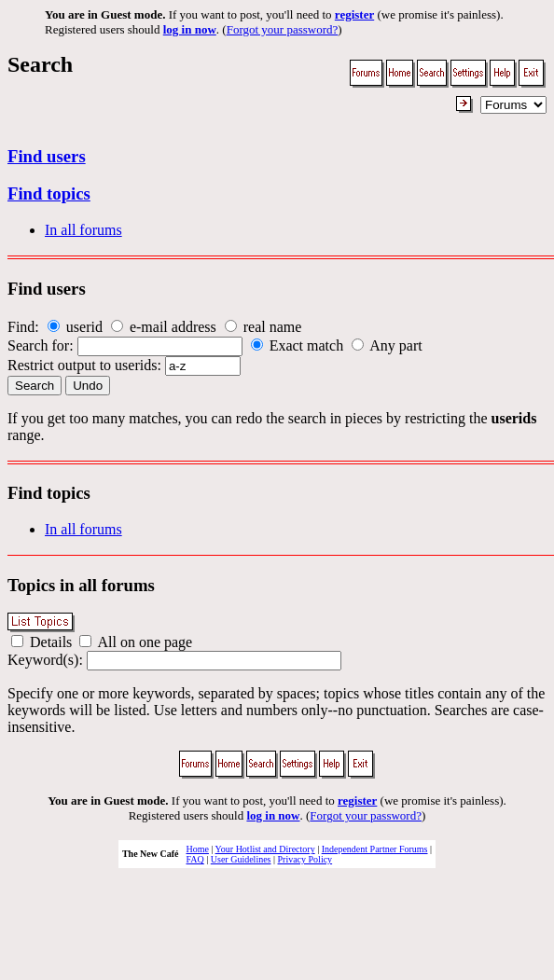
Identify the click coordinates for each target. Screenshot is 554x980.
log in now (190, 29)
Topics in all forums (81, 585)
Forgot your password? (283, 29)
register (354, 14)
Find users (47, 156)
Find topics (49, 193)
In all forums (83, 230)
